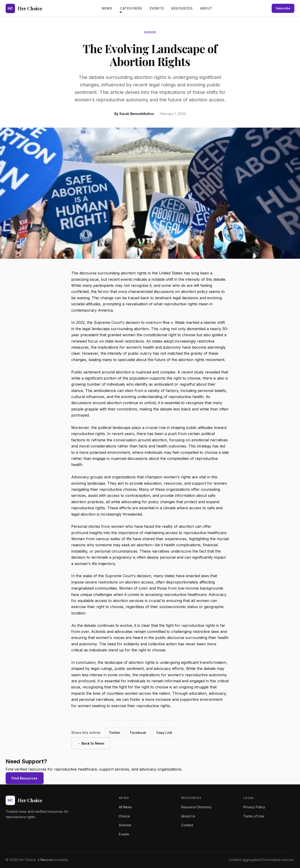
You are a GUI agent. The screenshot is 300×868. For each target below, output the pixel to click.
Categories (131, 8)
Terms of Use (254, 816)
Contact (187, 825)
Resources (182, 8)
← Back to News (91, 743)
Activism (125, 825)
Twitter (114, 733)
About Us (188, 816)
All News (125, 807)
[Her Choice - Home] (24, 8)
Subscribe (283, 8)
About (206, 8)
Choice (124, 816)
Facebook (138, 733)
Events (157, 8)
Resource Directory (196, 807)
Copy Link (164, 733)
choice (150, 32)
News (107, 8)
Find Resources (25, 778)
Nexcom (47, 860)
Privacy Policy (254, 807)
